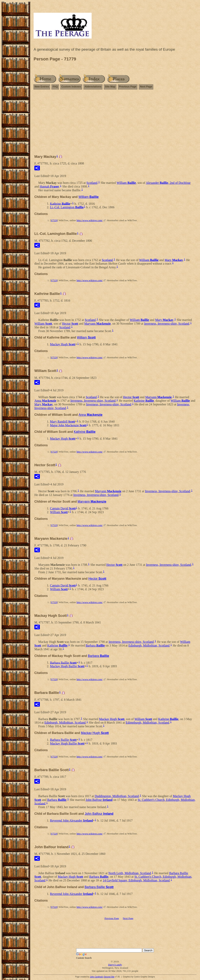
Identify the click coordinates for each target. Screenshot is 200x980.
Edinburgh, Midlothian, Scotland (149, 645)
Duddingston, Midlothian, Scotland (117, 796)
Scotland (92, 183)
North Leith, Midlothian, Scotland (130, 873)
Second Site (109, 977)
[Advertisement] (115, 124)
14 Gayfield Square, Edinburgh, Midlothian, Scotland (136, 880)
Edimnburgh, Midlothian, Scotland (147, 723)
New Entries (42, 87)
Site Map (110, 87)
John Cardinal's (97, 977)
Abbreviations (93, 87)
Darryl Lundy (115, 965)
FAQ (55, 87)
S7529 (54, 220)
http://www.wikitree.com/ (90, 220)
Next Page (146, 87)
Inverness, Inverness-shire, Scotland (167, 324)
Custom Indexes (71, 87)
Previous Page (128, 87)
